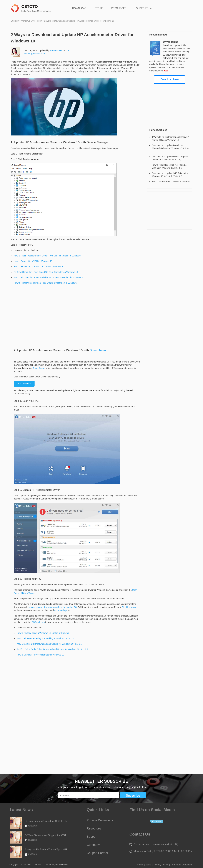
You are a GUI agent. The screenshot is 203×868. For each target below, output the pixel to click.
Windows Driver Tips (31, 21)
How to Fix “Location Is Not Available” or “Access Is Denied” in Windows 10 (49, 277)
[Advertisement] (39, 315)
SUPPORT (142, 8)
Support (92, 837)
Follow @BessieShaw (34, 54)
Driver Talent (98, 350)
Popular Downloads (100, 820)
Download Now (169, 79)
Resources (94, 828)
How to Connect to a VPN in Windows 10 (33, 261)
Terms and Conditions (181, 865)
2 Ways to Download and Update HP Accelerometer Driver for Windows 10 (79, 21)
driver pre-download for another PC (60, 607)
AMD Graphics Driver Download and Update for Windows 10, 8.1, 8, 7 (49, 644)
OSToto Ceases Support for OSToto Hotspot (47, 824)
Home (140, 865)
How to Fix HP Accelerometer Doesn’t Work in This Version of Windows (47, 256)
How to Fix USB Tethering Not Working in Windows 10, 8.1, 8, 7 (47, 638)
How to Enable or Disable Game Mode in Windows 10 (39, 267)
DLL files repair (129, 607)
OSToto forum (38, 622)
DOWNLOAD (79, 8)
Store (148, 865)
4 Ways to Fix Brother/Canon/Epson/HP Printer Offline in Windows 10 (47, 852)
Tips (67, 50)
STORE (99, 8)
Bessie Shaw (56, 50)
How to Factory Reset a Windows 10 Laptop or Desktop (43, 633)
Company (93, 845)
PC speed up (61, 610)
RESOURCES (119, 8)
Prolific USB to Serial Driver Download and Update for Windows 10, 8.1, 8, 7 (52, 649)
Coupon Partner (97, 853)
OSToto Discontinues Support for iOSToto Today (47, 838)
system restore (35, 607)
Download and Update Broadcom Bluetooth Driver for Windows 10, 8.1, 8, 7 (170, 148)
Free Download (24, 384)
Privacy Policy (161, 865)
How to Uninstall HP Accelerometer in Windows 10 (40, 655)
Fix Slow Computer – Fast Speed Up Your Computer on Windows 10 (46, 272)
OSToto (14, 21)
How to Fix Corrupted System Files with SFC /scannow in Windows (45, 283)
